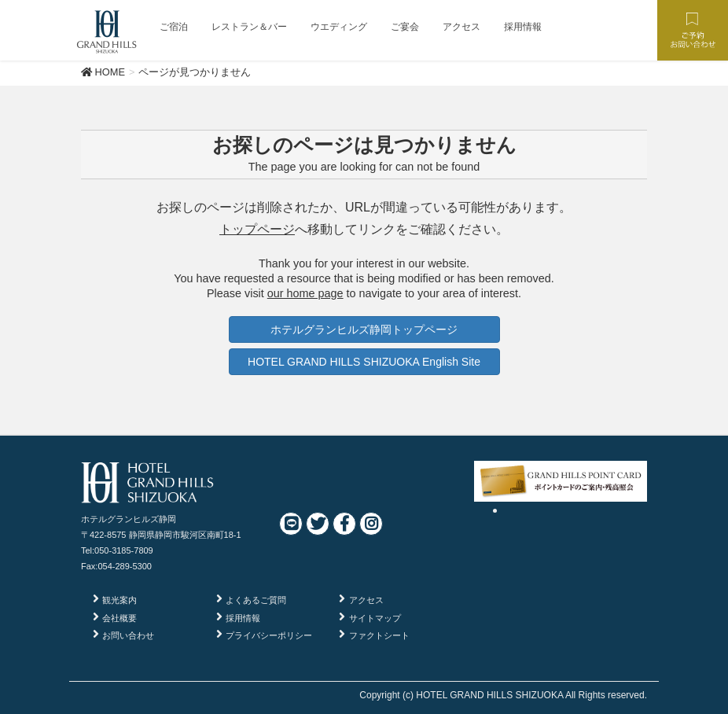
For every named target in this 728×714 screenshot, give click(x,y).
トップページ (257, 229)
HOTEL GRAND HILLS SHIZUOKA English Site (364, 362)
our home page (305, 293)
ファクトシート (379, 635)
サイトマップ (375, 618)
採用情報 (243, 618)
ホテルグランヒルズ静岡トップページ (364, 329)
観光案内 (119, 600)
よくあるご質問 (256, 600)
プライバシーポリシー (269, 635)
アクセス (366, 600)
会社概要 (119, 618)
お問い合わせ (128, 635)
